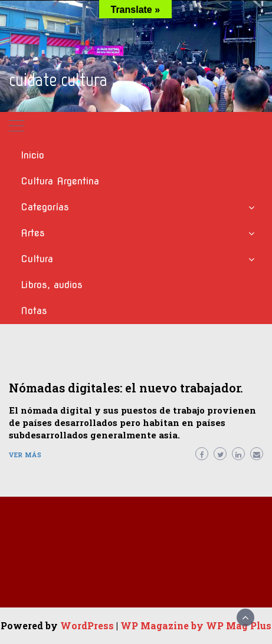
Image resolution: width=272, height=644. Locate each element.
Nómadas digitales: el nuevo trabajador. (126, 388)
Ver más (25, 455)
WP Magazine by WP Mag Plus (196, 625)
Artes (33, 233)
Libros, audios (52, 285)
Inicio (32, 155)
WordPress (87, 625)
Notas (34, 311)
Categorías (45, 207)
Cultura (37, 259)
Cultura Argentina (60, 181)
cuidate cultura (58, 80)
